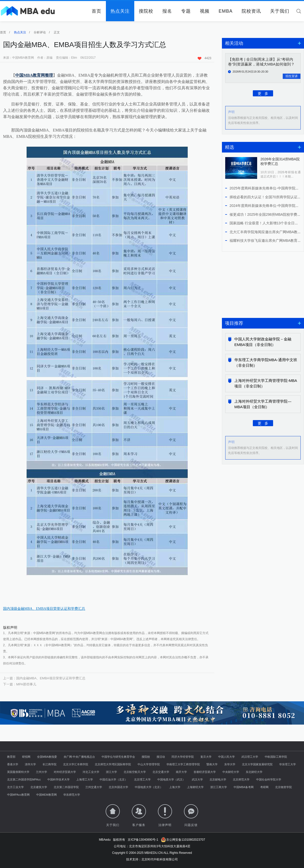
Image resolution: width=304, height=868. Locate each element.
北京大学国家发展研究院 (257, 764)
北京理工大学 (142, 779)
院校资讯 (251, 11)
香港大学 (13, 764)
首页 (97, 11)
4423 (204, 58)
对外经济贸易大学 (65, 772)
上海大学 (175, 787)
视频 (205, 11)
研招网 (26, 757)
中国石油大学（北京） (113, 779)
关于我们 (280, 11)
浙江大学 (111, 772)
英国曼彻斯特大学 (18, 772)
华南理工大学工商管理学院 (183, 764)
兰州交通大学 (94, 787)
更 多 (263, 93)
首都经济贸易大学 (205, 772)
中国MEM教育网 (46, 795)
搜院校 (146, 11)
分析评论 (40, 32)
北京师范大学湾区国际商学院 (113, 764)
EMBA (226, 11)
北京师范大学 (241, 779)
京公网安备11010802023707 (183, 840)
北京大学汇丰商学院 (76, 764)
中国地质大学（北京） (149, 787)
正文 (57, 32)
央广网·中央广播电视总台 (79, 757)
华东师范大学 (72, 795)
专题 (186, 11)
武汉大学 (197, 779)
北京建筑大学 (39, 787)
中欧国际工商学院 (276, 757)
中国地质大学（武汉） (171, 779)
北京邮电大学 (218, 779)
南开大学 (181, 772)
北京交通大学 (161, 772)
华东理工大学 (288, 764)
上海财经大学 (195, 787)
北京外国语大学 (118, 787)
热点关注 (120, 11)
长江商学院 (50, 764)
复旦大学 (206, 757)
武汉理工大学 (250, 757)
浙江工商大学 (219, 787)
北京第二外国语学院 (66, 787)
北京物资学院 (283, 787)
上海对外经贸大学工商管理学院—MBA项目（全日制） (263, 404)
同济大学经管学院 (183, 757)
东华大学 (230, 764)
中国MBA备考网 (244, 787)
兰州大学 (42, 772)
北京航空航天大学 (135, 772)
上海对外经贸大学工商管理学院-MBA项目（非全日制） (266, 383)
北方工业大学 (15, 787)
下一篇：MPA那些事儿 (20, 684)
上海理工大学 (85, 779)
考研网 (264, 787)
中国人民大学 (226, 757)
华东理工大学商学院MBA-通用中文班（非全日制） (266, 363)
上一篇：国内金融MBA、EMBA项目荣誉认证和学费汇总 (44, 678)
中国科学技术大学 (59, 779)
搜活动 (161, 757)
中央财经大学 (231, 772)
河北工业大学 (91, 772)
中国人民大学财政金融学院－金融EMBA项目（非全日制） (263, 342)
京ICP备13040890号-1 (143, 840)
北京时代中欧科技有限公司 (160, 859)
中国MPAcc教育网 (18, 795)
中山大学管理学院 (149, 764)
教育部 (11, 757)
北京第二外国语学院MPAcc (24, 779)
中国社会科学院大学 (269, 779)
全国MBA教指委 (47, 757)
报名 (167, 11)
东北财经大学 (254, 772)
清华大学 (30, 764)
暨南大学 (212, 764)
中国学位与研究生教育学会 (118, 757)
